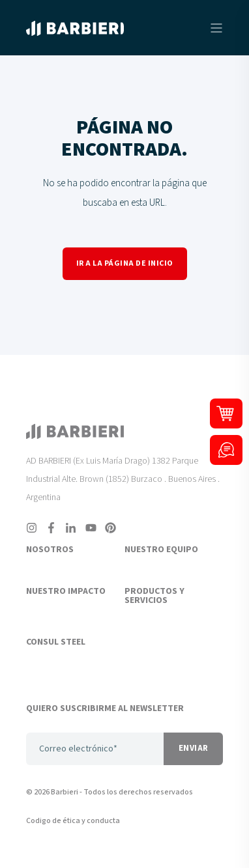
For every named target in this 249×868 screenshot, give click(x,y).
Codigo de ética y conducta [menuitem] (73, 821)
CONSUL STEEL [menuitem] (56, 643)
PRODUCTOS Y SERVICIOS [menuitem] (154, 596)
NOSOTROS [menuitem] (50, 550)
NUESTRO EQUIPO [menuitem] (161, 550)
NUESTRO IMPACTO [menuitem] (66, 592)
